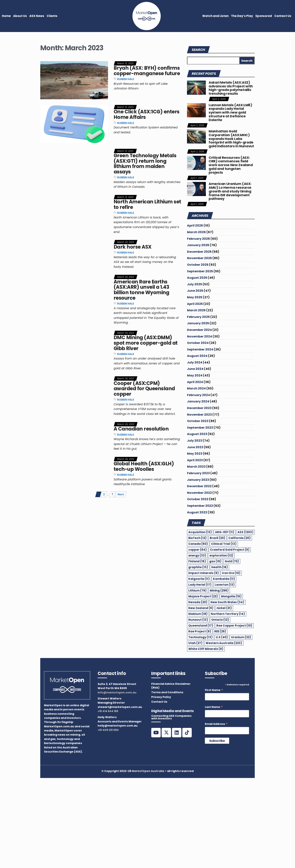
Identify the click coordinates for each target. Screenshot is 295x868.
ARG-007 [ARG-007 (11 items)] (225, 532)
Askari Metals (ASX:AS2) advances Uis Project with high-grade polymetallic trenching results (231, 88)
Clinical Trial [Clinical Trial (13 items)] (224, 544)
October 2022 (198, 499)
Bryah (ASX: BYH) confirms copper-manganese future (147, 71)
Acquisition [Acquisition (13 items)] (200, 532)
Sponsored (264, 16)
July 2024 (195, 362)
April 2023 (195, 460)
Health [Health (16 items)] (220, 567)
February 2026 (198, 239)
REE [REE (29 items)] (220, 631)
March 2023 (196, 467)
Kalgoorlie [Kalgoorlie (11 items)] (199, 579)
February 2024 (198, 395)
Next (121, 494)
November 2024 (200, 336)
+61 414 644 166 (108, 711)
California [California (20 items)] (239, 538)
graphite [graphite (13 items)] (198, 567)
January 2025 (198, 323)
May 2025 (195, 297)
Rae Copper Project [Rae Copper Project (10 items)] (234, 626)
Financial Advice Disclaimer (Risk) (171, 686)
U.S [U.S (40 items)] (222, 637)
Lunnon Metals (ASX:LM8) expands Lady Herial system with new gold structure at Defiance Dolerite (230, 112)
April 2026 (195, 226)
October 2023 (198, 421)
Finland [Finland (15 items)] (197, 561)
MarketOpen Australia (148, 771)
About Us (20, 16)
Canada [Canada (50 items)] (198, 544)
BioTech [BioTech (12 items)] (197, 538)
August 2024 (197, 356)
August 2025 (197, 278)
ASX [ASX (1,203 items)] (245, 532)
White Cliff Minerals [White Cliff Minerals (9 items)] (206, 649)
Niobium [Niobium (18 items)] (198, 614)
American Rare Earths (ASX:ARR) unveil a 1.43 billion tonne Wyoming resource (141, 290)
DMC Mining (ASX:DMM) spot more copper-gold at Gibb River (146, 343)
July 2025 (195, 284)
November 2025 (199, 258)
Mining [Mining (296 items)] (219, 590)
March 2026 (196, 232)
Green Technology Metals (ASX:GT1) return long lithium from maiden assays (145, 164)
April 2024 (195, 382)
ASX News (37, 16)
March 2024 (196, 388)
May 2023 (195, 454)
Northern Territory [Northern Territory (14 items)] (228, 614)
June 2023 (195, 447)
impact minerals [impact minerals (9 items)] (204, 573)
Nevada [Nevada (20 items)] (198, 602)
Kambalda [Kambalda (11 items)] (224, 579)
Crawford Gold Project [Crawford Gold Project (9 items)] (230, 550)
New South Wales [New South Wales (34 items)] (227, 602)
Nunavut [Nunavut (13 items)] (198, 620)
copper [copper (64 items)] (198, 550)
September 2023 (200, 428)
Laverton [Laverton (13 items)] (225, 585)
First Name (214, 690)
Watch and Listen (215, 16)
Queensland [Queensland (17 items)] (201, 626)
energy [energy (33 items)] (197, 555)
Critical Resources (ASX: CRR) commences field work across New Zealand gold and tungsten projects (231, 165)
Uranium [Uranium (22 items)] (241, 637)
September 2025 (200, 271)
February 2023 (198, 473)
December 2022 (199, 486)
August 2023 (197, 434)
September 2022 (200, 506)
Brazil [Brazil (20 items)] (217, 538)
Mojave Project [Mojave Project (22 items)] (203, 596)
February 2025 (198, 317)
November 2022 (199, 493)
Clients (52, 16)
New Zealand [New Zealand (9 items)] (201, 608)
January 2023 (198, 480)
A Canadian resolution (141, 429)
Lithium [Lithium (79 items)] (197, 590)
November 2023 (199, 415)
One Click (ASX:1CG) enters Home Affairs (146, 114)
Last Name (214, 707)
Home (6, 16)
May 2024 (195, 375)
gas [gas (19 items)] (215, 561)
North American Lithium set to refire (147, 204)
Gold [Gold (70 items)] (232, 561)
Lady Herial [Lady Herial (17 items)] (200, 585)
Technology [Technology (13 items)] (200, 637)
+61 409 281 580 (108, 730)
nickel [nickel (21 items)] (224, 608)
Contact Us (283, 16)
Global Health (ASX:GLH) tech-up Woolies (144, 466)
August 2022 (197, 512)
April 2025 (195, 304)
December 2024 (199, 330)
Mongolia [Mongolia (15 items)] (231, 596)
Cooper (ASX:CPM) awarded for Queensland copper (144, 389)
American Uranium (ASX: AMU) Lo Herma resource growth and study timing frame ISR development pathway (230, 191)
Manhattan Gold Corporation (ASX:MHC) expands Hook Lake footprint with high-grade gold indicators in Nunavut (231, 139)
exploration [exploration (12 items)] (221, 555)
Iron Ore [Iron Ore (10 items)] (231, 573)
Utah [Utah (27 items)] (195, 643)
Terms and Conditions (167, 692)
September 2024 (200, 349)
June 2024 (195, 369)
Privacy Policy (161, 697)
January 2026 (198, 245)
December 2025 (199, 252)
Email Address (216, 724)
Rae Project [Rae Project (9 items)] (200, 631)
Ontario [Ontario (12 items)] (220, 620)
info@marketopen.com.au (117, 692)
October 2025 (198, 265)
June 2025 (195, 291)
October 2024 (198, 343)
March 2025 (196, 310)
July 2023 (195, 441)
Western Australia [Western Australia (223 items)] (224, 643)
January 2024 (198, 401)
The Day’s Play (242, 16)
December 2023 (199, 408)
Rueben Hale (126, 79)
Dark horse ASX (133, 247)
